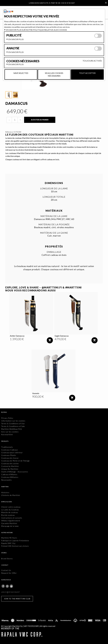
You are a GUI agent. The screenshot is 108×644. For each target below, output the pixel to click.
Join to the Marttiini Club (17, 599)
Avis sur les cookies (10, 432)
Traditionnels (7, 447)
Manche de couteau (10, 512)
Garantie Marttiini (9, 523)
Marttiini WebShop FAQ (12, 429)
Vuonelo (36, 393)
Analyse (13, 48)
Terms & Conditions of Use (13, 424)
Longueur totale (54, 197)
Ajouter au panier (40, 120)
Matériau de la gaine (54, 233)
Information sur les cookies (13, 421)
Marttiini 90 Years (9, 538)
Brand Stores (7, 559)
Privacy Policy (7, 418)
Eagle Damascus (62, 336)
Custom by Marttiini (10, 466)
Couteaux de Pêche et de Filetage (15, 461)
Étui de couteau (8, 515)
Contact (5, 565)
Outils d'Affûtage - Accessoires (15, 472)
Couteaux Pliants (9, 455)
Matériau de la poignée (54, 224)
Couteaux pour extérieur (12, 453)
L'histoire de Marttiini (11, 495)
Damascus (17, 103)
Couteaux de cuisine (10, 463)
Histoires (5, 492)
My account (14, 592)
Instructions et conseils (12, 518)
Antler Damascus (17, 336)
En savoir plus (16, 39)
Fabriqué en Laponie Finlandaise (15, 541)
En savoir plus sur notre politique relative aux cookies (36, 30)
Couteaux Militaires (10, 477)
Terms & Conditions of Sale (13, 426)
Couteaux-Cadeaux (9, 450)
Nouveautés (6, 480)
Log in (4, 592)
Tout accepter (87, 73)
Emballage (54, 252)
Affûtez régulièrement (11, 521)
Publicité (14, 35)
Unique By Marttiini (10, 469)
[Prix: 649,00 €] (17, 111)
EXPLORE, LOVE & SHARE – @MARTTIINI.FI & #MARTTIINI (44, 287)
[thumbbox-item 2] (15, 95)
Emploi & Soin (7, 502)
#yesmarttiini (7, 434)
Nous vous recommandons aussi (31, 290)
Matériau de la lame (54, 216)
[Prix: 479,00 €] (60, 339)
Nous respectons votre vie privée (32, 16)
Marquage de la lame (10, 526)
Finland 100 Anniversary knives (15, 546)
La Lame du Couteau (10, 510)
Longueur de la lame (54, 189)
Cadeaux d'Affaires (9, 474)
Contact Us (6, 570)
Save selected (21, 73)
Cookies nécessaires (23, 61)
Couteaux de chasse (10, 458)
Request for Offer (9, 573)
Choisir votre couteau (11, 507)
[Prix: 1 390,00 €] (17, 339)
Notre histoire (7, 533)
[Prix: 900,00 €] (38, 397)
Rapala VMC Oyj (8, 543)
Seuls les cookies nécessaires (54, 74)
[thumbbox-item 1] (9, 95)
